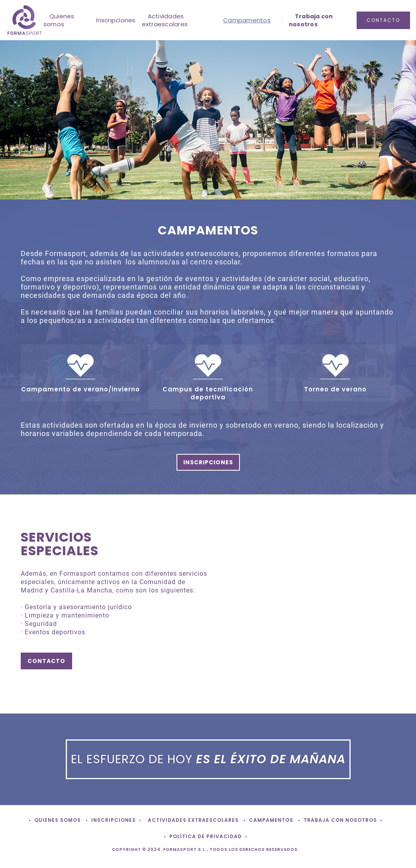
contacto (383, 20)
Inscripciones (116, 20)
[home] (25, 20)
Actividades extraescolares (165, 20)
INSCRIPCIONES (208, 462)
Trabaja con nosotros (311, 20)
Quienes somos (59, 20)
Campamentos (247, 20)
